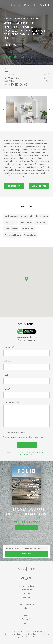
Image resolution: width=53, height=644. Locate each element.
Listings (16, 18)
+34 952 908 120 (26, 340)
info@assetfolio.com (27, 337)
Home (6, 18)
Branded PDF (14, 186)
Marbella (27, 18)
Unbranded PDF (39, 186)
